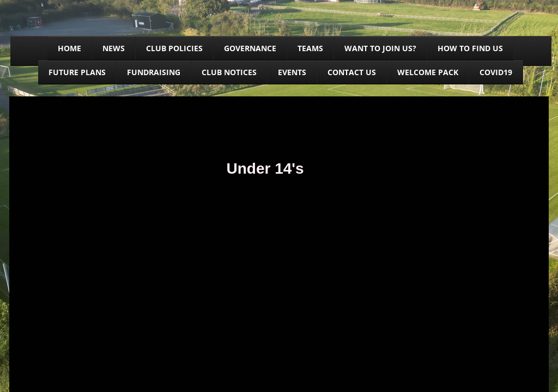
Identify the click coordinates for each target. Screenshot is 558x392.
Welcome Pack (428, 72)
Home (69, 48)
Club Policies (174, 48)
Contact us (352, 72)
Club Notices (229, 72)
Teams (310, 48)
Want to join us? (380, 48)
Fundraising (154, 72)
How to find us (470, 48)
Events (292, 72)
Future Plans (77, 72)
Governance (250, 48)
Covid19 (496, 72)
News (114, 48)
